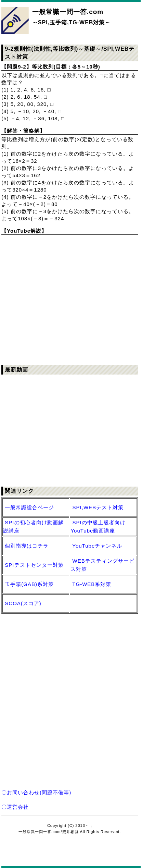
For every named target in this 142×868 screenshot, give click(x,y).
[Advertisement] (71, 693)
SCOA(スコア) (23, 603)
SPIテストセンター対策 (34, 565)
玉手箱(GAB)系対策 (29, 584)
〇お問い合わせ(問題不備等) (36, 792)
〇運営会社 (15, 807)
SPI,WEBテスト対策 (98, 507)
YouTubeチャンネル (97, 546)
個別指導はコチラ (27, 546)
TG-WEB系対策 (92, 584)
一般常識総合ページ (29, 507)
